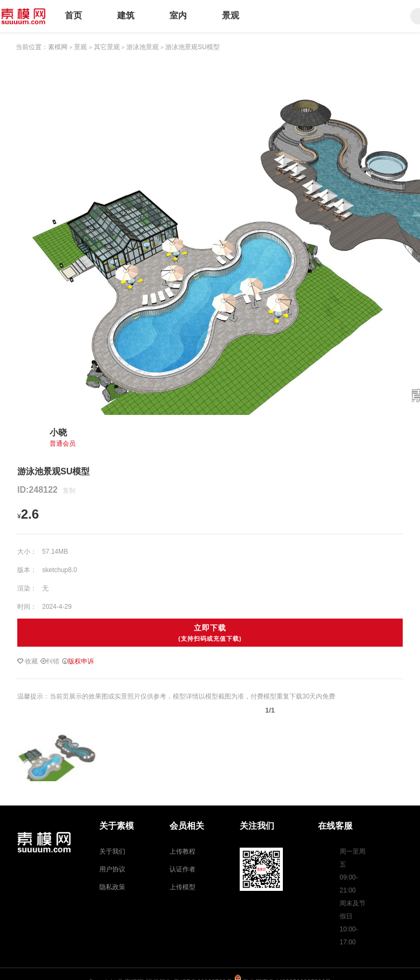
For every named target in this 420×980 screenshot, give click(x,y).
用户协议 (112, 869)
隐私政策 (112, 887)
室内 (178, 15)
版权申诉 (78, 661)
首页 (73, 15)
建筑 (126, 15)
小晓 (58, 432)
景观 (231, 15)
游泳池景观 (143, 47)
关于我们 (112, 851)
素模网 (58, 47)
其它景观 (107, 47)
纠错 (50, 661)
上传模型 (182, 887)
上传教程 (182, 851)
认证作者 (182, 869)
